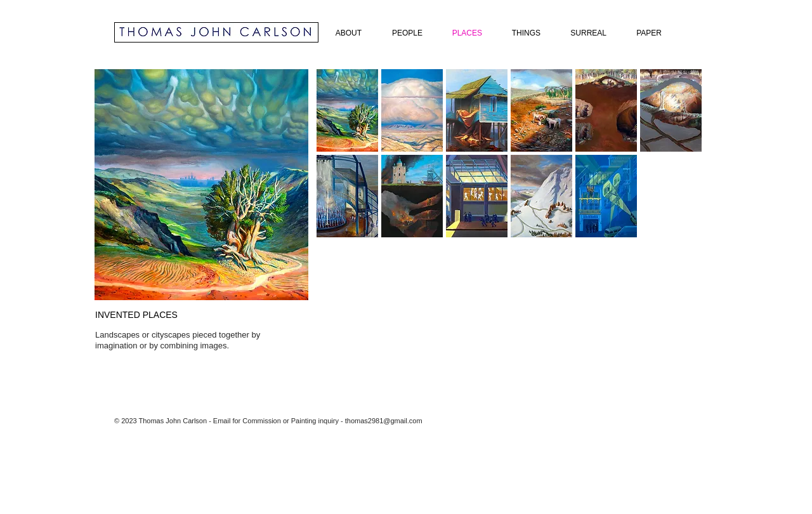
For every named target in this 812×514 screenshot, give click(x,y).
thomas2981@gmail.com (384, 421)
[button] (347, 110)
